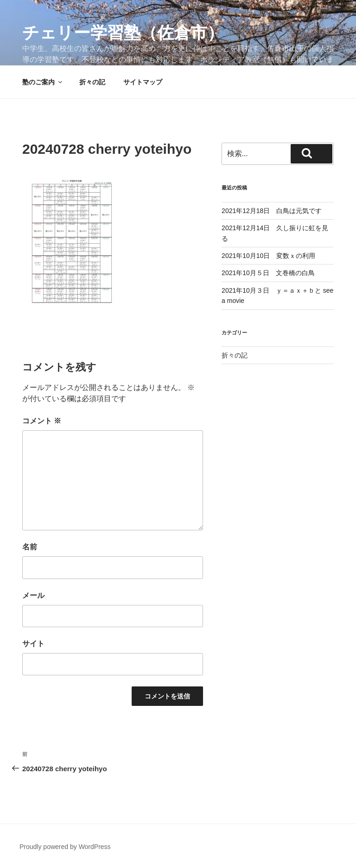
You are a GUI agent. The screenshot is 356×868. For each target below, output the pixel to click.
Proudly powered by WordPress (65, 847)
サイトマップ (143, 82)
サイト (33, 644)
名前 (30, 547)
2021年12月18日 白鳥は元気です (272, 211)
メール (33, 595)
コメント (42, 421)
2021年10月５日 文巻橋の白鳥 (268, 273)
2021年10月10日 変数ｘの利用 (268, 256)
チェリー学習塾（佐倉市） (123, 33)
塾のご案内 (43, 82)
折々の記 (92, 82)
